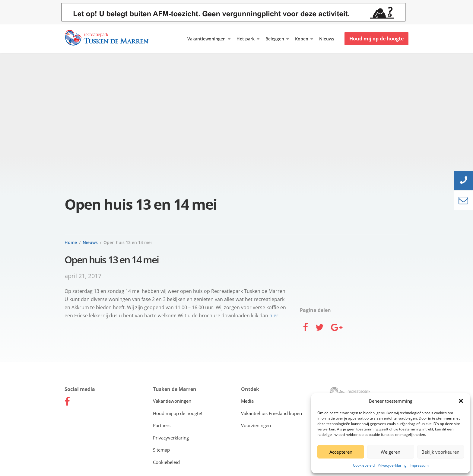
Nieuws (327, 39)
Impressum (419, 465)
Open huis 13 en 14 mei (128, 242)
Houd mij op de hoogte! (178, 413)
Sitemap (161, 450)
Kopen (302, 39)
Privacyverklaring (392, 465)
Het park (246, 39)
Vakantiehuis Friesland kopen (271, 413)
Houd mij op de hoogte (376, 39)
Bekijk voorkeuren (440, 452)
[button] (461, 401)
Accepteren (341, 452)
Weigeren (390, 452)
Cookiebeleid (364, 465)
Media (247, 401)
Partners (162, 425)
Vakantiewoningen (206, 39)
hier (274, 316)
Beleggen (275, 39)
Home (71, 242)
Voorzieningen (256, 425)
